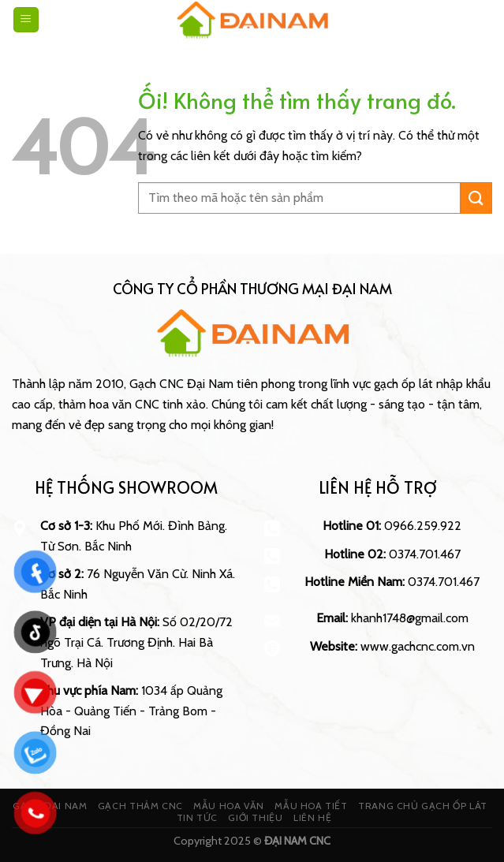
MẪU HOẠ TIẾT (311, 806)
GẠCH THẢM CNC (140, 806)
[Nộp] (476, 198)
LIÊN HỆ (312, 817)
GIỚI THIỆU (255, 817)
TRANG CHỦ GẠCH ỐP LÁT (423, 806)
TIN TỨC (197, 817)
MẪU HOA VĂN (229, 806)
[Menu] (26, 20)
